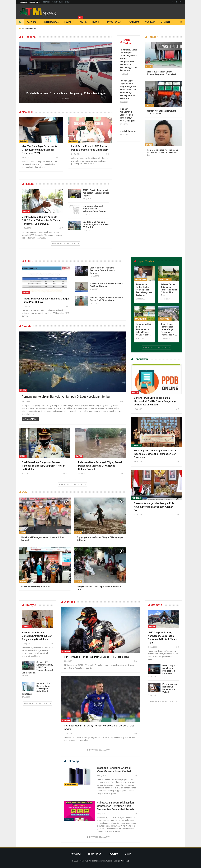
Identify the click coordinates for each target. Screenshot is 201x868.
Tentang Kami (57, 2)
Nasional (32, 22)
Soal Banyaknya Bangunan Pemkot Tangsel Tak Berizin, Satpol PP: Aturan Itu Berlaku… (43, 466)
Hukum (96, 22)
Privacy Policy (95, 854)
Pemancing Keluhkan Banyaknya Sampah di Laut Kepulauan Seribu (66, 397)
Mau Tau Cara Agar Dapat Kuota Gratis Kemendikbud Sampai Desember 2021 (40, 150)
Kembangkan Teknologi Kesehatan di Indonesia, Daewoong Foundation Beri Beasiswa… (155, 454)
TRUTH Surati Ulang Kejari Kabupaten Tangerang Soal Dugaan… (96, 193)
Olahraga (150, 22)
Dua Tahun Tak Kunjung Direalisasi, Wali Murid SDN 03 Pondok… (96, 225)
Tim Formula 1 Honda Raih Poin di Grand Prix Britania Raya (97, 657)
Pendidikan (134, 22)
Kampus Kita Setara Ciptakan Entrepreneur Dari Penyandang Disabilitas (37, 636)
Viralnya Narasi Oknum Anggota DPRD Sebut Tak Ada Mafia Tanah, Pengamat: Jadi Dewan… (41, 220)
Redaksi (46, 2)
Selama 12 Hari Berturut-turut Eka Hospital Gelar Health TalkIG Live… (36, 689)
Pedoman (114, 854)
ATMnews (125, 861)
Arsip (128, 854)
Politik (82, 21)
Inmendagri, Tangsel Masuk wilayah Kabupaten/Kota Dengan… (95, 209)
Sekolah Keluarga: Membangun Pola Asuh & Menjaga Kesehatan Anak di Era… (154, 507)
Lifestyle (166, 22)
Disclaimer (76, 854)
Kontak (67, 2)
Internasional (51, 22)
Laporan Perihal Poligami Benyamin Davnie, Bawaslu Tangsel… (102, 270)
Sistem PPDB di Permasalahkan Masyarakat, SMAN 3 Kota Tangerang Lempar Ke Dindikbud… (155, 401)
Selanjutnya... (30, 419)
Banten (26, 211)
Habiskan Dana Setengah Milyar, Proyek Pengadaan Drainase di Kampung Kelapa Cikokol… (100, 466)
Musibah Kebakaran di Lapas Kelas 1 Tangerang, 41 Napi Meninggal (66, 93)
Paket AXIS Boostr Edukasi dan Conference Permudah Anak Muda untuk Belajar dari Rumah (115, 806)
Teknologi (69, 819)
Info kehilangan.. (128, 131)
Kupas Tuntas (114, 22)
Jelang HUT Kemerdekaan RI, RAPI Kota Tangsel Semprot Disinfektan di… (37, 667)
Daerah (68, 22)
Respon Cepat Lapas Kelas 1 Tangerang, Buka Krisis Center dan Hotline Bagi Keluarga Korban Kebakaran (128, 90)
